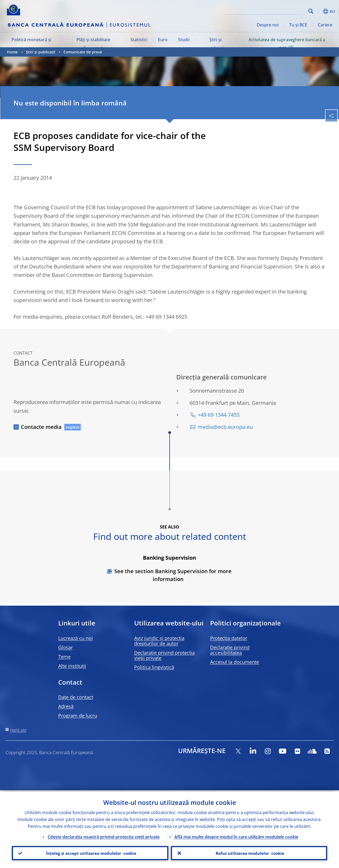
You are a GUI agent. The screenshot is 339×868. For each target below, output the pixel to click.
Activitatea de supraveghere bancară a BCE (287, 44)
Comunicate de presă (83, 52)
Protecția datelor (229, 638)
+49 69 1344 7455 (219, 415)
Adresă (66, 706)
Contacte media (41, 427)
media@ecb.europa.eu (225, 427)
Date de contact (76, 697)
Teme (64, 657)
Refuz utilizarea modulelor (249, 852)
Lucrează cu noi (76, 638)
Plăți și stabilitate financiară (93, 44)
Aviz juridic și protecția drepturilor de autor (159, 641)
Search (311, 11)
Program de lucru (78, 716)
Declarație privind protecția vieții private (164, 655)
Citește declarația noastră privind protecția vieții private (104, 835)
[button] (319, 11)
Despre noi (268, 25)
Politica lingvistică (154, 667)
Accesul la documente (235, 662)
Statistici (139, 40)
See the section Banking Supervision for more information (173, 575)
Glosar (65, 647)
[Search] (280, 11)
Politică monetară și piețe (31, 44)
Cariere (325, 25)
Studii (184, 40)
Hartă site (18, 730)
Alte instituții (72, 666)
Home (12, 52)
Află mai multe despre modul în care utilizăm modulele (236, 835)
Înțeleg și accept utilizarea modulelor (90, 852)
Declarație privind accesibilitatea (230, 650)
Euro (163, 40)
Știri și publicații (215, 44)
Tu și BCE (298, 25)
